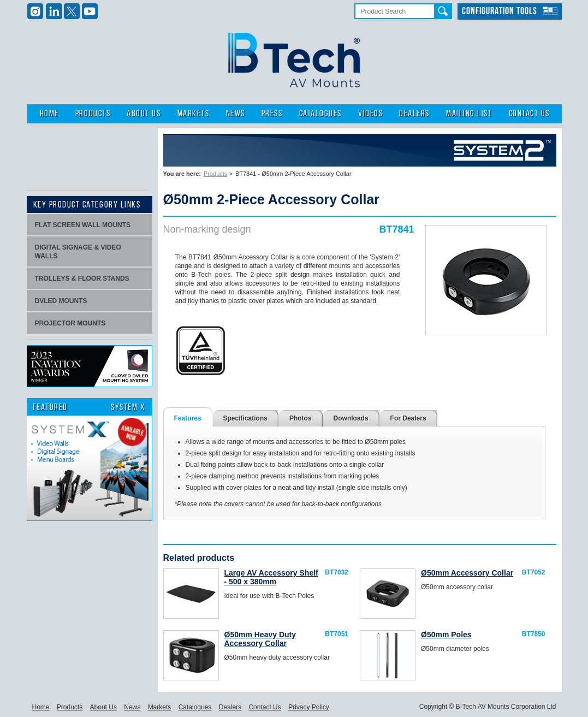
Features (188, 418)
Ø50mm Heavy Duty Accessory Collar (260, 639)
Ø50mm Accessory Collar (467, 573)
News (236, 114)
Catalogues (320, 114)
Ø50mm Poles (446, 635)
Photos (301, 418)
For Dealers (408, 418)
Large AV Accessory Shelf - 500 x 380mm (271, 577)
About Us (144, 114)
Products (93, 114)
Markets (194, 114)
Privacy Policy (309, 707)
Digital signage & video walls (78, 252)
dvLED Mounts (61, 301)
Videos (370, 114)
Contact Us (529, 114)
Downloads (351, 418)
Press (272, 114)
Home (49, 114)
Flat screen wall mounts (83, 225)
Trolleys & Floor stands (82, 278)
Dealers (414, 114)
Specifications (245, 418)
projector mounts (70, 323)
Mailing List (469, 114)
